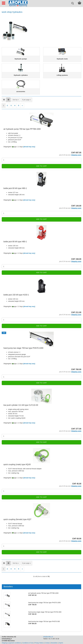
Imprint (61, 643)
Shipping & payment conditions (11, 643)
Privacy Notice (39, 643)
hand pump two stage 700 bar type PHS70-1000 (23, 348)
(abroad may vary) (29, 147)
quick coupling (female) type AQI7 (17, 519)
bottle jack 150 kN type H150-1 (16, 295)
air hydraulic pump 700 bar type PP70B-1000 (22, 129)
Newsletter (54, 643)
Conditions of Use (28, 643)
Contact (47, 643)
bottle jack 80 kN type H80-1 (15, 242)
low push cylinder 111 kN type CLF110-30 (21, 405)
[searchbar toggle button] (73, 3)
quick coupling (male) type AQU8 (17, 464)
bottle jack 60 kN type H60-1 (15, 188)
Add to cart (41, 166)
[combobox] (16, 100)
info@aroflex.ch (48, 637)
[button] (4, 100)
